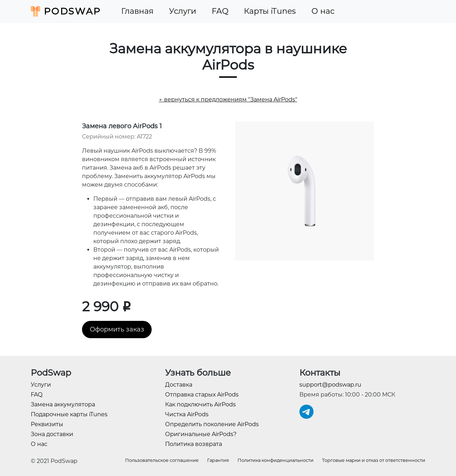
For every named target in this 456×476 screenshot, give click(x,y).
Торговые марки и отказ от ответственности (374, 460)
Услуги (183, 11)
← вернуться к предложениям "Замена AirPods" (228, 99)
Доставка (179, 385)
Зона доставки (52, 434)
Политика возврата (194, 444)
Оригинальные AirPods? (201, 434)
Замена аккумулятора (63, 404)
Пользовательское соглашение (162, 460)
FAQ (220, 11)
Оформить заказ (117, 329)
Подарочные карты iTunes (69, 414)
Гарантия (218, 460)
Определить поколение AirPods (212, 424)
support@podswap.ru (330, 385)
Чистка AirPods (187, 414)
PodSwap (66, 11)
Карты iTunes (270, 11)
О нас (323, 11)
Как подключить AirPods (200, 404)
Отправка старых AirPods (202, 395)
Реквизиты (47, 424)
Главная (137, 11)
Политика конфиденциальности (276, 460)
